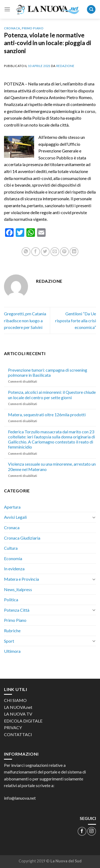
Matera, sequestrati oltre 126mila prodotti (47, 415)
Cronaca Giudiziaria (22, 538)
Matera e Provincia (21, 579)
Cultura (11, 548)
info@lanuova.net (20, 798)
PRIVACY (13, 727)
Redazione (65, 66)
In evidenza (14, 569)
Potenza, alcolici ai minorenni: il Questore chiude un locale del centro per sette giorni (52, 395)
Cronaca (12, 28)
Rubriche (12, 631)
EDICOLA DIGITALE (23, 721)
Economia (13, 558)
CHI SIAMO (15, 700)
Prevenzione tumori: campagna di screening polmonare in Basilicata (48, 372)
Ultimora (12, 651)
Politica (11, 600)
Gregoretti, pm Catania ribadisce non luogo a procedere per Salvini (25, 320)
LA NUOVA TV (18, 714)
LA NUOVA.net (18, 707)
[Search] (91, 9)
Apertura (12, 507)
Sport (9, 641)
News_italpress (18, 589)
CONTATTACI (18, 734)
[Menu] (7, 9)
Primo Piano (33, 28)
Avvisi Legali (15, 517)
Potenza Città (17, 610)
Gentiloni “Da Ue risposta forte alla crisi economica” (76, 320)
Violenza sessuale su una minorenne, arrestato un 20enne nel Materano (52, 466)
